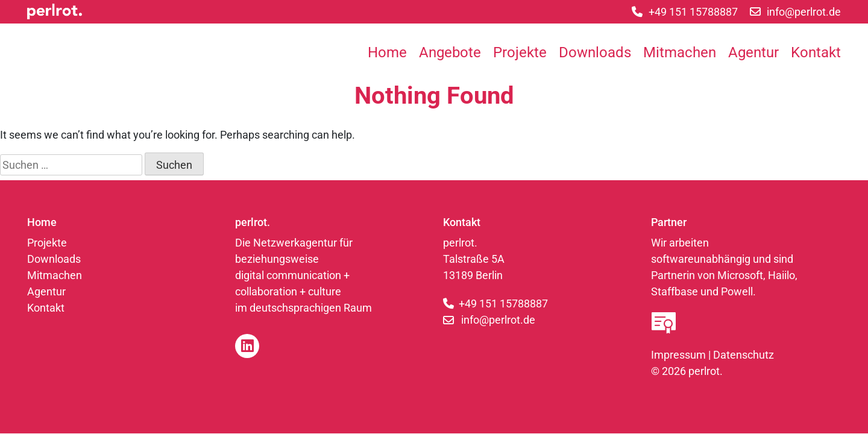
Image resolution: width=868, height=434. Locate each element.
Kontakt (816, 52)
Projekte (520, 52)
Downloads (595, 52)
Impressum (678, 355)
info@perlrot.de (498, 320)
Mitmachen (680, 52)
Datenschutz (744, 355)
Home (387, 52)
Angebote (450, 52)
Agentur (753, 52)
